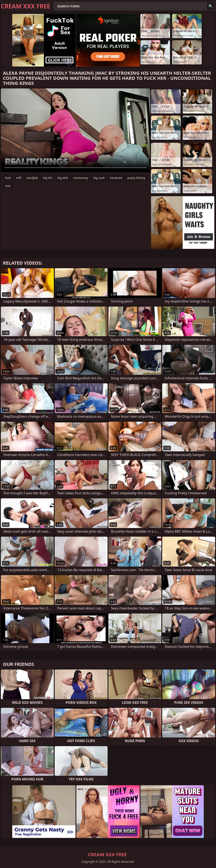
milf (19, 178)
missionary (81, 178)
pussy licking (136, 178)
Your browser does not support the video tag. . (76, 130)
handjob (32, 178)
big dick (63, 178)
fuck (8, 178)
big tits (48, 178)
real (8, 186)
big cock (99, 178)
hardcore (116, 178)
